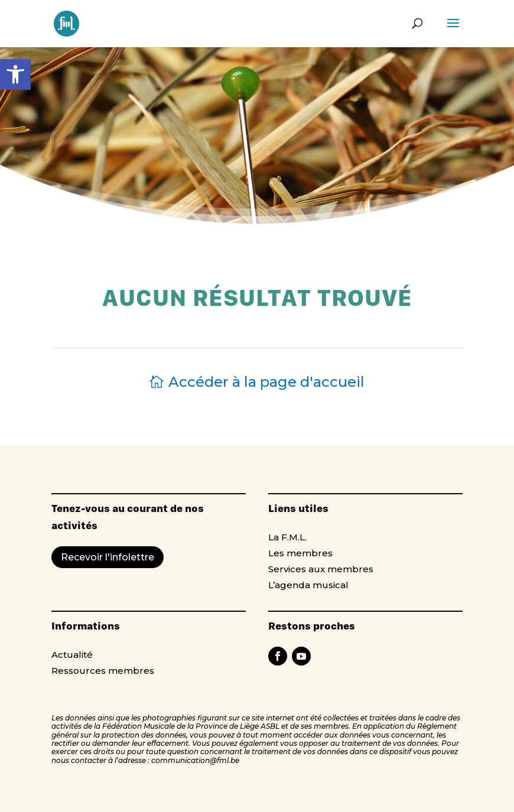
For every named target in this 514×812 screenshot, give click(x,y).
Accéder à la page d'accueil (266, 382)
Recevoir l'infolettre (108, 557)
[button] (15, 74)
